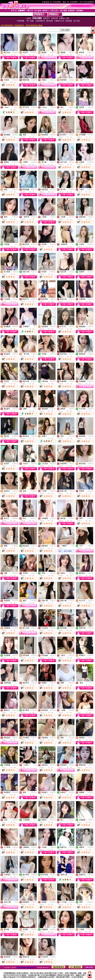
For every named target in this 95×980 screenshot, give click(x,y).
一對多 (72, 546)
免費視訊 (15, 53)
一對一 (91, 80)
